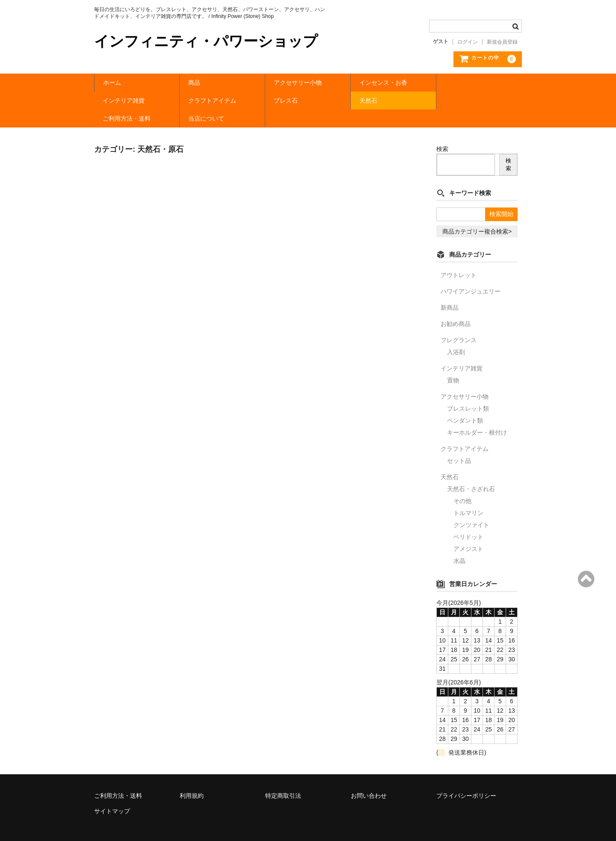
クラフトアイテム (127, 101)
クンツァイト (471, 507)
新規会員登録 (502, 42)
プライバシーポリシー (466, 778)
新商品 (450, 290)
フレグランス (459, 322)
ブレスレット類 (468, 391)
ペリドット (468, 519)
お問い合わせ (369, 778)
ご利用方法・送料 (383, 101)
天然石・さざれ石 (471, 471)
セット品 (459, 443)
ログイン (468, 42)
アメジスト (468, 531)
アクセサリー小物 (298, 83)
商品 (194, 83)
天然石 (283, 101)
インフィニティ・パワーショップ (206, 41)
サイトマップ (112, 793)
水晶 (459, 543)
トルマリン (468, 495)
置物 (453, 362)
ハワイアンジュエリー (471, 273)
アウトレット (459, 257)
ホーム (112, 83)
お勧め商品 (456, 306)
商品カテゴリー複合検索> (477, 213)
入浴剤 (456, 334)
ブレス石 (200, 101)
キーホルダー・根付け (477, 415)
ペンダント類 (465, 403)
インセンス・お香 (383, 83)
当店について (463, 101)
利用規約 (192, 778)
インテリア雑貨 (466, 83)
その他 (462, 483)
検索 (442, 131)
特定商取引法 (283, 778)
